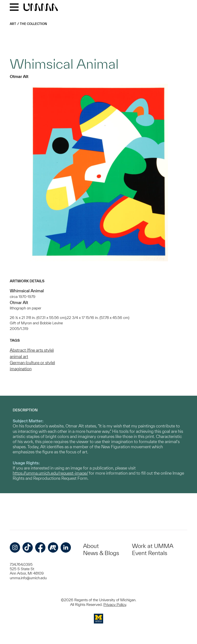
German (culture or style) (32, 363)
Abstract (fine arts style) (32, 350)
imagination (21, 369)
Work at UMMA (153, 546)
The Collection (33, 24)
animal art (19, 356)
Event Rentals (150, 553)
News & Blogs (101, 553)
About (91, 546)
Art (13, 24)
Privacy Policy (115, 605)
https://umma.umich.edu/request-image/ (50, 473)
